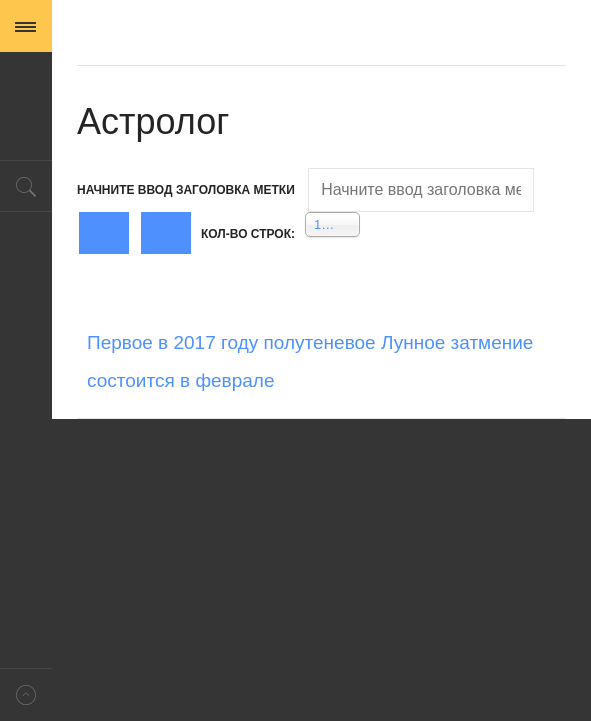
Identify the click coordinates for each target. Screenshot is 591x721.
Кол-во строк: (248, 234)
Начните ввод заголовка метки (187, 190)
